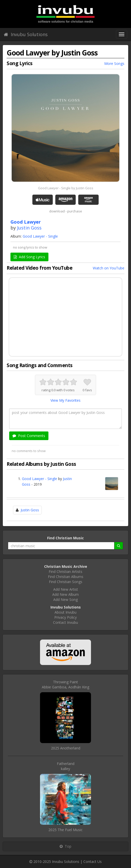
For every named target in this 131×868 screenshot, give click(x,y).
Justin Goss (29, 228)
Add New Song (65, 599)
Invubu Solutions (26, 34)
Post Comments (29, 436)
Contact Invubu (65, 622)
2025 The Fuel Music (65, 830)
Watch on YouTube (109, 268)
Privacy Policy (65, 617)
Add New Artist (66, 589)
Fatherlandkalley (66, 766)
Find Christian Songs (66, 582)
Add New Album (65, 594)
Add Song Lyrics (29, 257)
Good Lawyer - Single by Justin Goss (66, 188)
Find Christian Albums (66, 577)
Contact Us (93, 862)
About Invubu (65, 612)
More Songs (114, 63)
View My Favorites (65, 400)
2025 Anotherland (66, 748)
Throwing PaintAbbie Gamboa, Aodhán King (65, 684)
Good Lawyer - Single (40, 236)
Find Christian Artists (65, 572)
